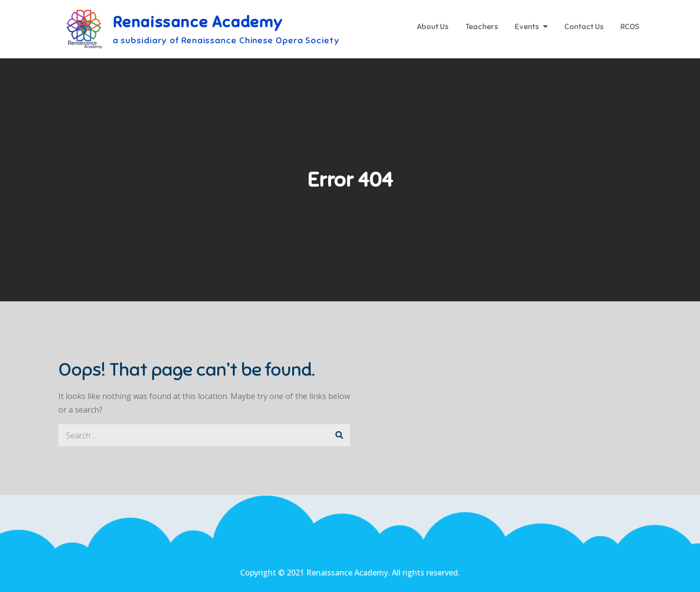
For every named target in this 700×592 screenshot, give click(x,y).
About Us (433, 27)
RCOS (630, 27)
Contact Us (584, 27)
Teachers (482, 27)
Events (527, 27)
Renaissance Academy (198, 22)
